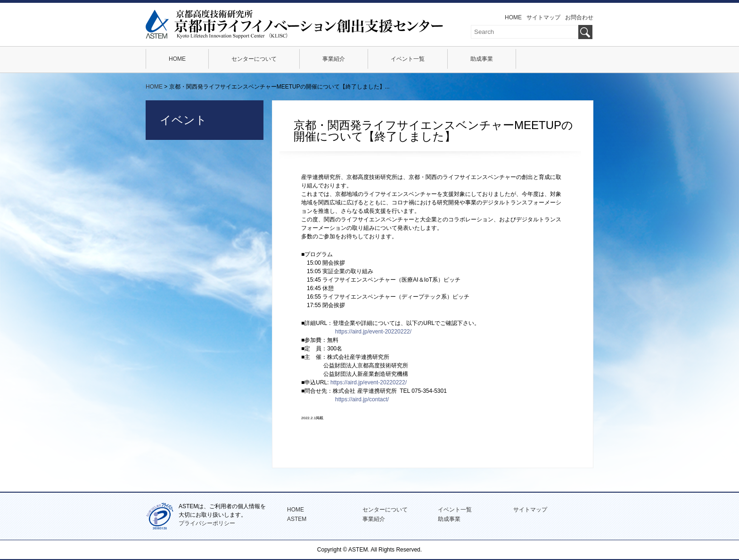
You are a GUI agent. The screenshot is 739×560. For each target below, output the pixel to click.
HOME (513, 17)
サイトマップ (543, 17)
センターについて (254, 59)
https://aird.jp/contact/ (362, 399)
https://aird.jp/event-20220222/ (373, 332)
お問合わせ (579, 17)
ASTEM (297, 519)
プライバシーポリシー (207, 523)
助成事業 (482, 59)
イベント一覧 (408, 59)
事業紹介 (334, 59)
